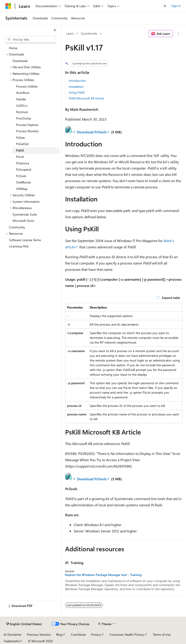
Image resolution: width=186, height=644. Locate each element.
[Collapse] (55, 30)
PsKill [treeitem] (20, 150)
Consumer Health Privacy (127, 634)
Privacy (96, 634)
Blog (59, 634)
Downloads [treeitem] (20, 61)
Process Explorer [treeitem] (27, 125)
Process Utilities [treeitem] (27, 86)
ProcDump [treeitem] (24, 118)
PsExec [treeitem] (21, 138)
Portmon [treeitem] (22, 112)
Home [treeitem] (13, 48)
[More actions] (179, 34)
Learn (70, 33)
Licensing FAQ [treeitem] (19, 246)
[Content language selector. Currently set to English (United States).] (24, 624)
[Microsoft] (8, 6)
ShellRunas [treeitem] (24, 182)
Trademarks (11, 641)
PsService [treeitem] (23, 163)
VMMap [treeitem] (22, 189)
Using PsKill (77, 92)
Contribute (78, 634)
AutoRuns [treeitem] (23, 93)
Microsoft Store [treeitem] (23, 221)
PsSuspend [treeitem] (24, 169)
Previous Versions (39, 634)
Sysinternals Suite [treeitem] (25, 214)
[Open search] (165, 6)
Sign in (176, 6)
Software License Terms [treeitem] (25, 240)
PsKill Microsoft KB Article (86, 98)
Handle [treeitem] (21, 99)
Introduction (77, 80)
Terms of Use (162, 634)
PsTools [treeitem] (21, 176)
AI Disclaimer (13, 634)
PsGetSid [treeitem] (22, 144)
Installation (76, 87)
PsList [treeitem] (20, 157)
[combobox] (31, 40)
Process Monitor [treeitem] (27, 131)
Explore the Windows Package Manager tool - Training (103, 575)
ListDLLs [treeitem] (22, 105)
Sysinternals (89, 33)
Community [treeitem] (17, 227)
